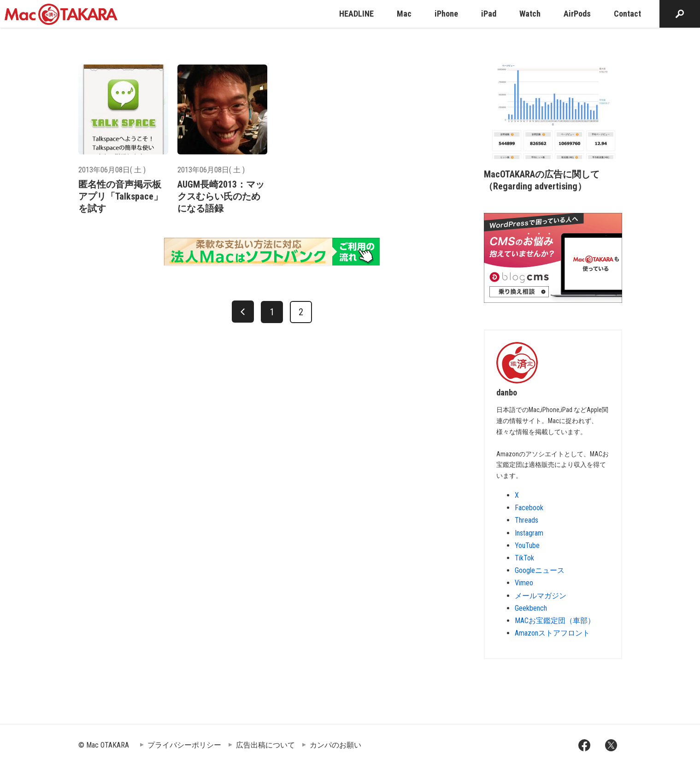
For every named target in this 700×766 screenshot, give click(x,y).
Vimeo (524, 583)
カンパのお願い (335, 745)
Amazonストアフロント (552, 633)
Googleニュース (540, 570)
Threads (526, 520)
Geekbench (531, 608)
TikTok (524, 558)
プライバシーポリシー (184, 745)
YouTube (527, 545)
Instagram (529, 533)
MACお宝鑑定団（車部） (555, 621)
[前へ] (243, 312)
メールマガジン (541, 596)
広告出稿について (265, 745)
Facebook (529, 508)
